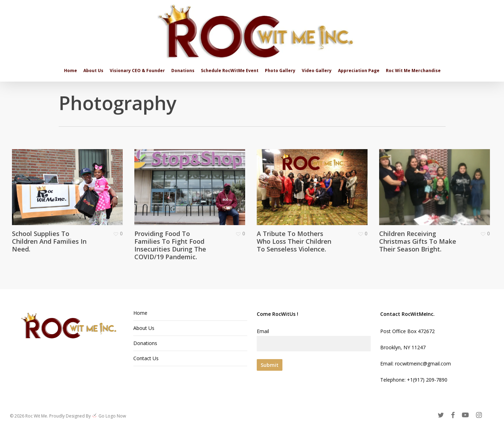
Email (314, 340)
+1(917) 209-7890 (427, 380)
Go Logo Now (112, 416)
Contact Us (146, 358)
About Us (144, 328)
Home (140, 313)
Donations (145, 343)
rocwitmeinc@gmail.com (423, 364)
